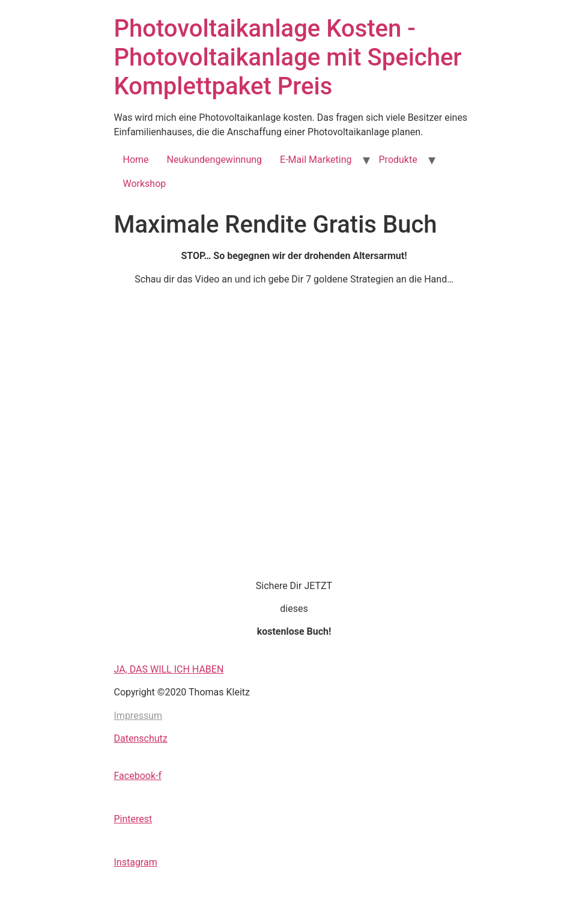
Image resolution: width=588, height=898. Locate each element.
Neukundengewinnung (215, 160)
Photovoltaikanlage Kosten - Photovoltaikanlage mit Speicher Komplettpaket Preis (288, 57)
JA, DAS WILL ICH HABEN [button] (169, 669)
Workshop (145, 184)
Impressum (138, 716)
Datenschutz (141, 738)
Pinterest (133, 819)
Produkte (398, 160)
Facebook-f (138, 776)
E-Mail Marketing (316, 160)
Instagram (136, 862)
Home (136, 160)
